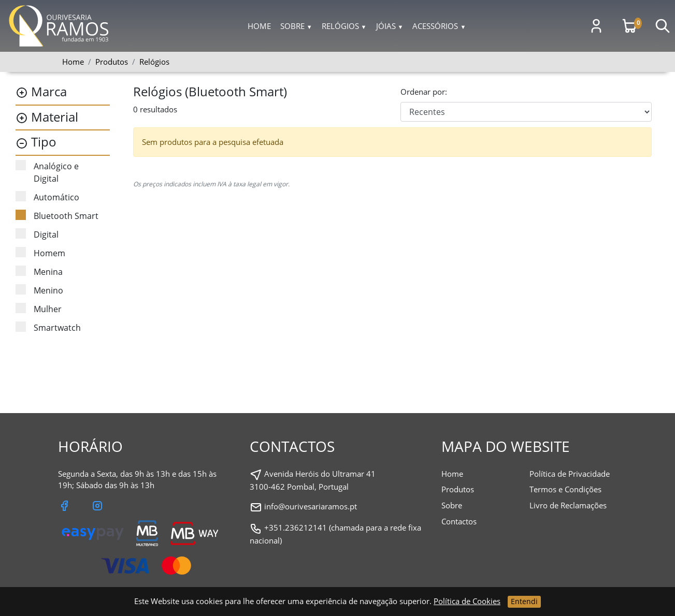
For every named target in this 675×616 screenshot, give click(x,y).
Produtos (458, 489)
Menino (39, 290)
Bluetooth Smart (57, 216)
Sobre (296, 26)
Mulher (39, 309)
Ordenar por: (424, 92)
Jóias (390, 26)
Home (259, 26)
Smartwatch (48, 327)
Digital (37, 234)
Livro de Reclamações (568, 505)
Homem (40, 253)
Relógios (344, 26)
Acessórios (439, 26)
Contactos (459, 521)
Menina (39, 272)
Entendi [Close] (524, 601)
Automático (47, 197)
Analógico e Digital (47, 172)
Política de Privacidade (570, 474)
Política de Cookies (467, 601)
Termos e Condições (565, 489)
